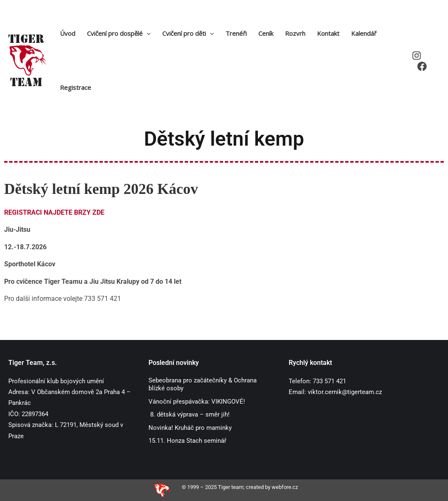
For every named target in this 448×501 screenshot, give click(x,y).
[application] (147, 33)
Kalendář (364, 33)
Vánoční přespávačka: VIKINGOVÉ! (198, 402)
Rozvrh (295, 33)
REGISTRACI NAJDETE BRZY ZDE (54, 212)
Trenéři (236, 33)
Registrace (75, 87)
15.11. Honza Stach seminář (187, 441)
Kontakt (328, 33)
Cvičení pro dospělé (119, 33)
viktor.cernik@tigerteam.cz (345, 392)
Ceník (266, 33)
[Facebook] (422, 66)
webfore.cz (285, 487)
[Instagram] (417, 56)
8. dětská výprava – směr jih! (189, 414)
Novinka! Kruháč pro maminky (190, 428)
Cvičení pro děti (188, 33)
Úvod (68, 33)
